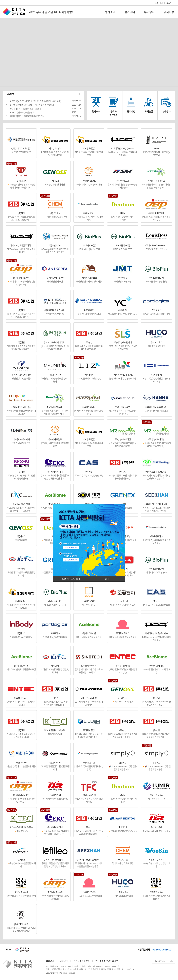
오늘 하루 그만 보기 (71, 579)
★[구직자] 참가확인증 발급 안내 (22, 112)
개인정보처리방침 (82, 961)
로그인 (169, 3)
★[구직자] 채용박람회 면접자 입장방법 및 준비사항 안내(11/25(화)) (35, 101)
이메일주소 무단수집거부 (107, 961)
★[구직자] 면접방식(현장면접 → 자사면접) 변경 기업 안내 (32, 105)
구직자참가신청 (114, 113)
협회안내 (50, 961)
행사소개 (110, 12)
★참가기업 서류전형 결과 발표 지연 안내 (25, 109)
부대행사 (149, 12)
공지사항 (131, 111)
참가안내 (130, 12)
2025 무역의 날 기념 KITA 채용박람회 (52, 12)
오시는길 (149, 111)
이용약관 (64, 961)
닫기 (107, 579)
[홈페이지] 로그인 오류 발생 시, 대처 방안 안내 (27, 116)
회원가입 (159, 3)
